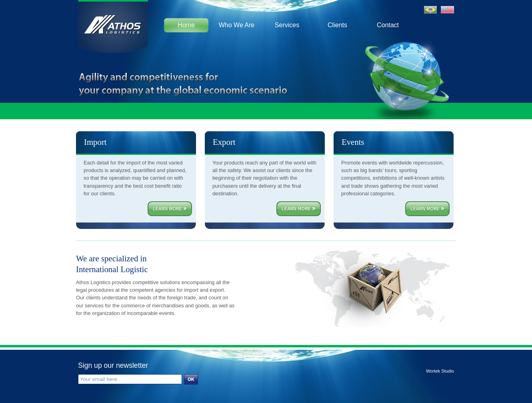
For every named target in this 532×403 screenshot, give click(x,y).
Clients (337, 25)
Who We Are (237, 25)
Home (186, 25)
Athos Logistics (113, 24)
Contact (388, 25)
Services (287, 25)
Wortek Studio (440, 371)
